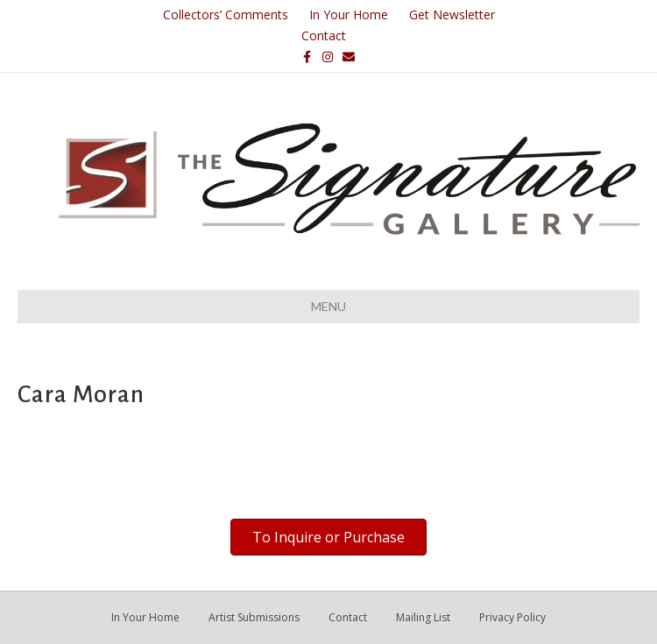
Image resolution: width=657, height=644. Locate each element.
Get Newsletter (452, 14)
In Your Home (349, 14)
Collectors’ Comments (226, 14)
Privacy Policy (512, 617)
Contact (324, 35)
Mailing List (423, 617)
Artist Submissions (254, 617)
